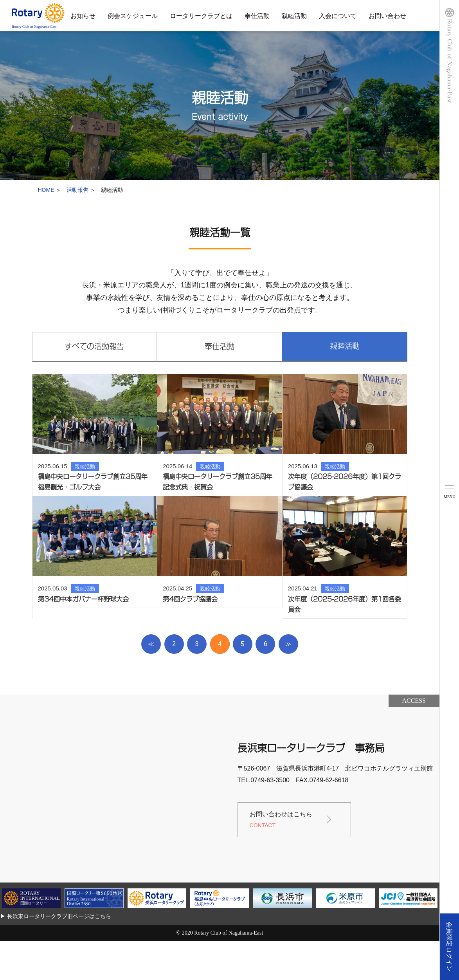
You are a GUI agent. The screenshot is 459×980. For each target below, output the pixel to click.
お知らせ (83, 16)
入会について (338, 16)
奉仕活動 (257, 16)
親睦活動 (294, 16)
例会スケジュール (133, 16)
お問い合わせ (387, 16)
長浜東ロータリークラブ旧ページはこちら (59, 916)
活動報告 (77, 190)
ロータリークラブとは (201, 16)
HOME (46, 190)
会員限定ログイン (449, 947)
